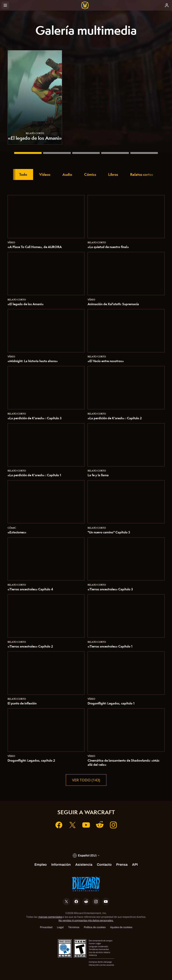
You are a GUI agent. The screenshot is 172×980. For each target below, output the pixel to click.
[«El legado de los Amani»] (28, 153)
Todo (23, 174)
